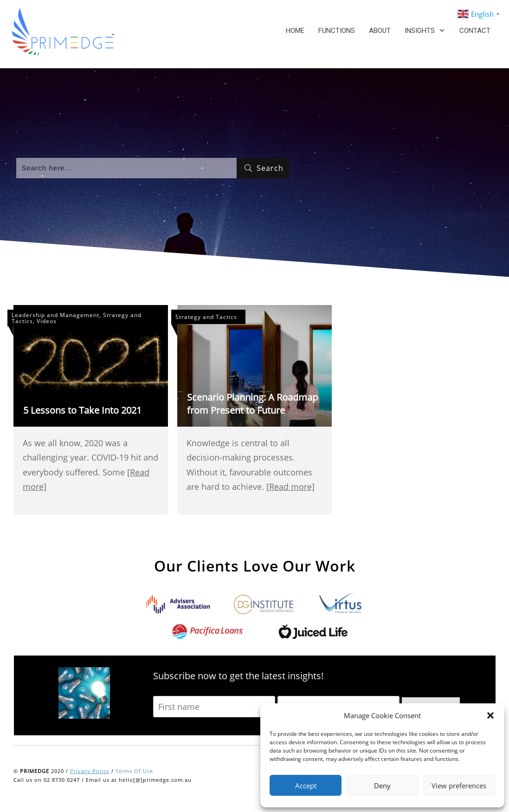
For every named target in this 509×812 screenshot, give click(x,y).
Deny (382, 786)
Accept (306, 786)
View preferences (459, 786)
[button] (490, 715)
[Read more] (290, 487)
